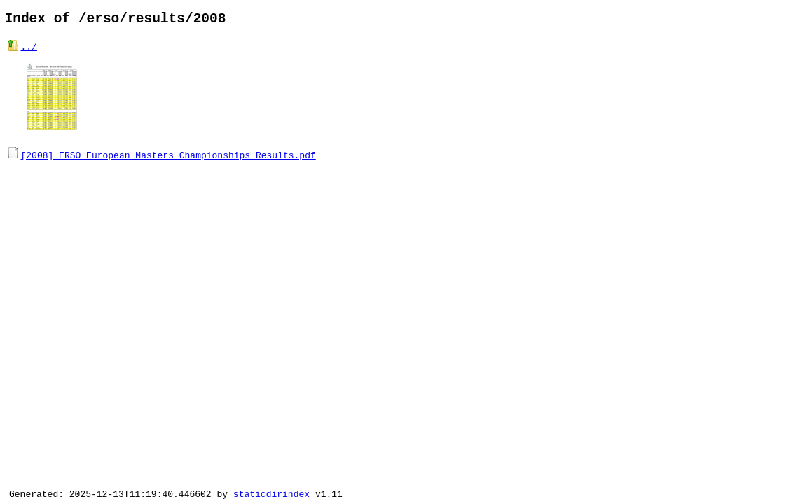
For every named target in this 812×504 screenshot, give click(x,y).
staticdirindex (271, 493)
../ (29, 50)
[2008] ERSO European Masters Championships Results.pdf (168, 154)
